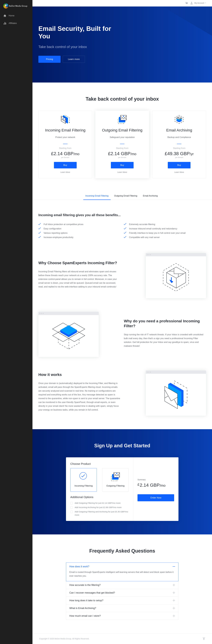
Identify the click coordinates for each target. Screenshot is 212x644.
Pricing (49, 59)
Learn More (65, 172)
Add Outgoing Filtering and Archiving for (99, 513)
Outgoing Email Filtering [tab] (126, 196)
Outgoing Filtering (115, 480)
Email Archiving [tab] (150, 196)
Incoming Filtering (84, 480)
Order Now (156, 498)
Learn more (74, 59)
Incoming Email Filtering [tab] (97, 196)
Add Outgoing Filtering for (95, 503)
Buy (65, 165)
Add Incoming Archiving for (96, 507)
